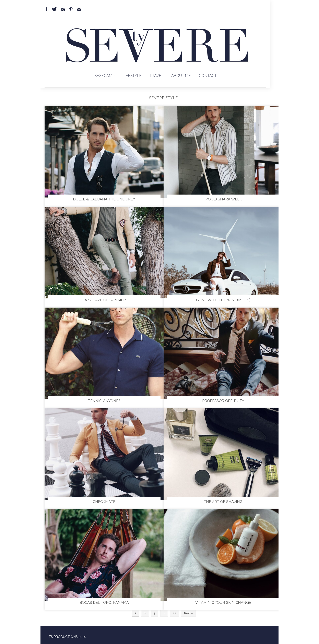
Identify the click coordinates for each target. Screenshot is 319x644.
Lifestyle (132, 76)
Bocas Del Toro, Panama (104, 602)
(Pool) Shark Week (223, 199)
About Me (181, 76)
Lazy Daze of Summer (104, 300)
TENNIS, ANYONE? (104, 401)
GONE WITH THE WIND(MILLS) (223, 300)
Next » (188, 613)
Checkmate (104, 502)
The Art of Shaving (223, 502)
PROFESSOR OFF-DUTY (223, 401)
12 (174, 613)
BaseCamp (104, 76)
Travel (157, 76)
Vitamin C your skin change (223, 602)
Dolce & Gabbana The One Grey (104, 199)
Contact (208, 76)
